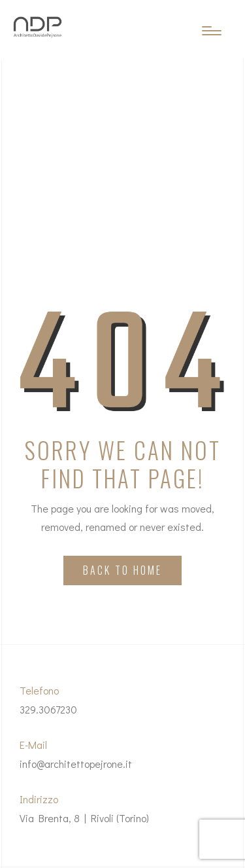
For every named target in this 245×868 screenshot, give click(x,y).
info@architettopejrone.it (76, 764)
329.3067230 (48, 709)
